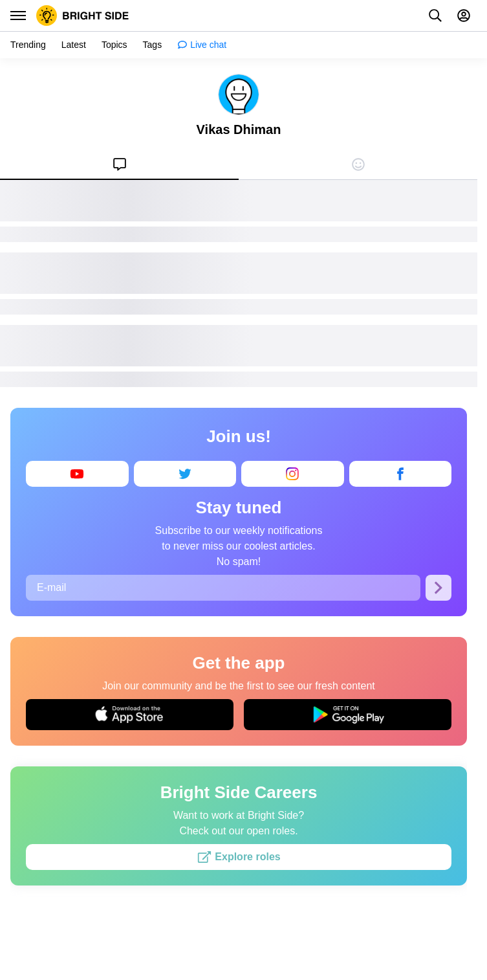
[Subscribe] (438, 588)
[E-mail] (223, 588)
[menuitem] (119, 164)
